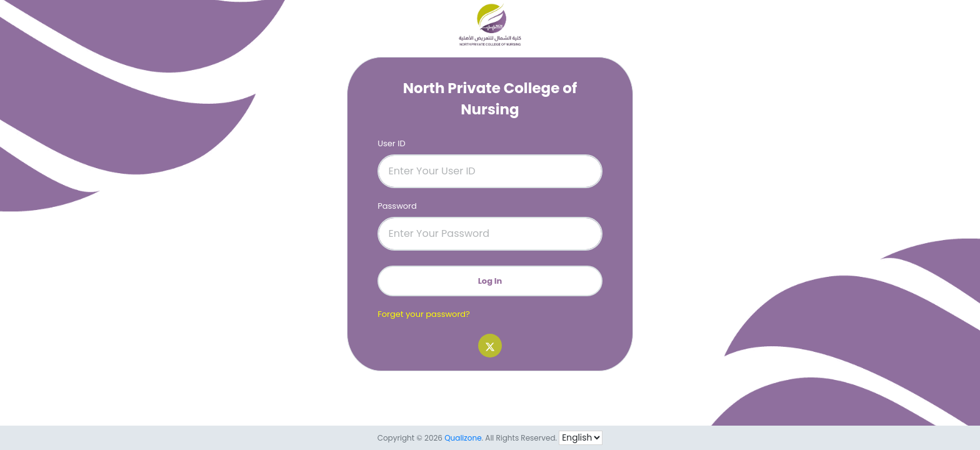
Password (397, 206)
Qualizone (463, 438)
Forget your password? (424, 314)
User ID (391, 143)
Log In (490, 281)
